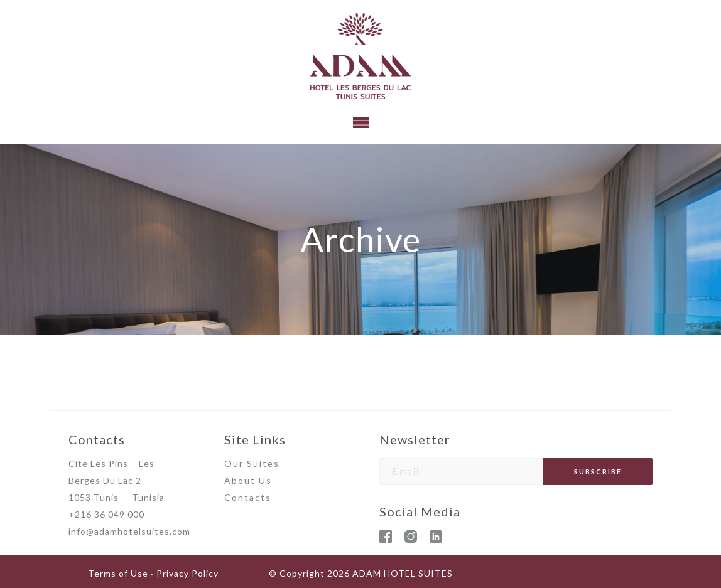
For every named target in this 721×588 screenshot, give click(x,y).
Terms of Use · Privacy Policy (153, 573)
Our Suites (252, 463)
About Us (248, 480)
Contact (245, 497)
